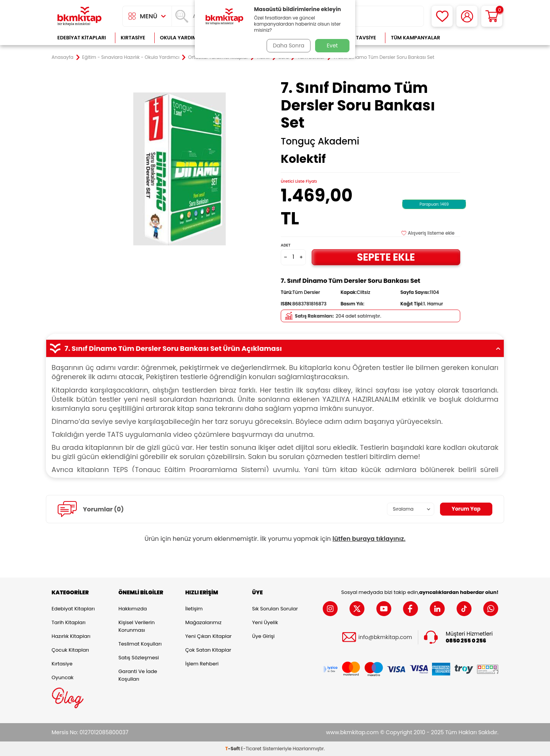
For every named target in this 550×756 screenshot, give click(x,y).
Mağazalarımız (203, 622)
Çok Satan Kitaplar (208, 650)
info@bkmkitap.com (385, 637)
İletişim (194, 609)
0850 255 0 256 (466, 641)
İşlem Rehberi (202, 664)
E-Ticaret (251, 749)
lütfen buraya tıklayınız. (369, 539)
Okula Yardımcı (181, 38)
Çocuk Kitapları (70, 650)
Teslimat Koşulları (140, 644)
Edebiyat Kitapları (82, 38)
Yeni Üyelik (265, 622)
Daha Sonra (288, 45)
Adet (286, 245)
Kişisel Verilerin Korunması (137, 626)
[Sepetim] (492, 16)
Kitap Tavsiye (358, 38)
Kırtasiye (133, 38)
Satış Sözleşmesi (139, 658)
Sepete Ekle (386, 257)
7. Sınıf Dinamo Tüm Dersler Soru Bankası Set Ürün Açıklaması (275, 349)
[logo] (79, 16)
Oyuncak (63, 677)
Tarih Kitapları (69, 622)
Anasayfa (62, 57)
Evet (332, 45)
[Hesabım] (467, 16)
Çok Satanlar (474, 38)
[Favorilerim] (442, 16)
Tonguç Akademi (320, 141)
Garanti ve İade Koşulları (138, 675)
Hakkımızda (133, 609)
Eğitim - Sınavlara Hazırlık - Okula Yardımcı (131, 57)
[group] (180, 169)
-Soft (233, 749)
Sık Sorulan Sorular (275, 609)
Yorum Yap (465, 509)
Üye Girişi (263, 636)
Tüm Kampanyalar (415, 38)
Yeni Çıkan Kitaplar (208, 636)
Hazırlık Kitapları (71, 636)
